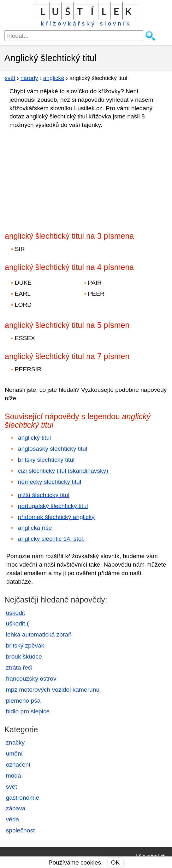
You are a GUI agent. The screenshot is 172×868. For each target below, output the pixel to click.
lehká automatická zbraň (39, 634)
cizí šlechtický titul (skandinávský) (63, 471)
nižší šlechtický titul (44, 495)
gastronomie (23, 798)
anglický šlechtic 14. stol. (51, 539)
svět (12, 787)
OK (116, 862)
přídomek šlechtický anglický (56, 517)
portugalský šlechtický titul (53, 506)
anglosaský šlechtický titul (53, 449)
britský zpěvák (25, 645)
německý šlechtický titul (50, 482)
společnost (21, 830)
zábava (16, 808)
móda (14, 776)
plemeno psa (23, 701)
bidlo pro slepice (28, 711)
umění (14, 754)
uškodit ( (18, 623)
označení (18, 765)
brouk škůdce (24, 657)
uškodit (16, 613)
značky (15, 742)
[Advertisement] (60, 178)
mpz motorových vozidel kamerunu (53, 690)
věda (13, 819)
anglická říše (35, 528)
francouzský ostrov (31, 679)
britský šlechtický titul (46, 460)
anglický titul (35, 438)
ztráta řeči (19, 668)
